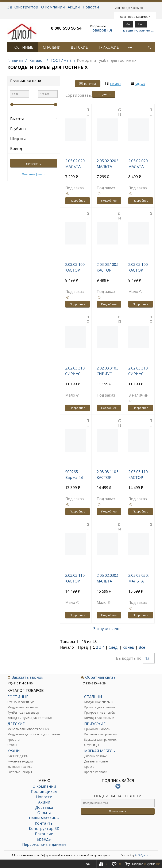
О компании (53, 7)
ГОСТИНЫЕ (23, 47)
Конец (128, 647)
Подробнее (78, 201)
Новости (91, 7)
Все (142, 647)
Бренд (34, 148)
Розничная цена (34, 81)
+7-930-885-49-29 (93, 683)
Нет (141, 24)
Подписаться (118, 811)
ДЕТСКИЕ (79, 47)
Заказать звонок (25, 677)
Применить (34, 163)
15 (149, 658)
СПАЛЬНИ (52, 47)
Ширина (34, 139)
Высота (34, 119)
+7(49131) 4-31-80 (20, 683)
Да (128, 24)
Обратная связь (98, 677)
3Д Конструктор (23, 7)
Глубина (34, 129)
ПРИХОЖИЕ (108, 47)
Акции (74, 7)
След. (113, 647)
